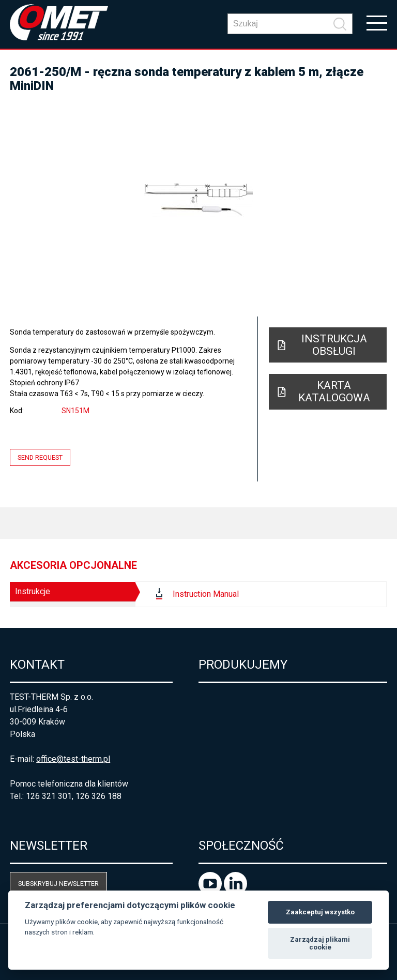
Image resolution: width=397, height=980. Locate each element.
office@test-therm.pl (73, 759)
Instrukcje (33, 591)
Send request (40, 457)
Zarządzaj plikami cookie (320, 944)
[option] (198, 200)
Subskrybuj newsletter (58, 884)
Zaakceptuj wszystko (320, 912)
